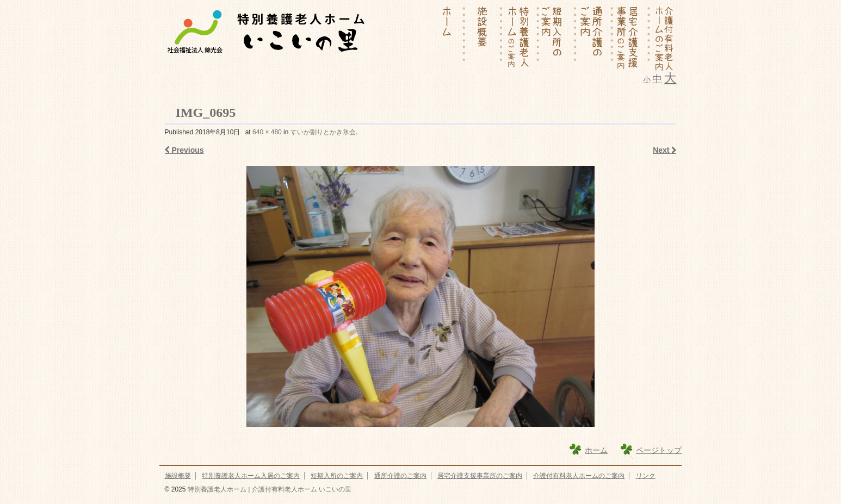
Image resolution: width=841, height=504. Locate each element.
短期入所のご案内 (337, 476)
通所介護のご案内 (400, 476)
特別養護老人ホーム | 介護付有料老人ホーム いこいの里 (268, 489)
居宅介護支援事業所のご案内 (480, 476)
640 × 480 (267, 132)
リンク (646, 476)
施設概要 (178, 476)
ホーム (596, 450)
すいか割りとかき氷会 (323, 132)
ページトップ (659, 450)
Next (664, 150)
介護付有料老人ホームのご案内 (579, 476)
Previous (184, 150)
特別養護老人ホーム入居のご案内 (251, 476)
